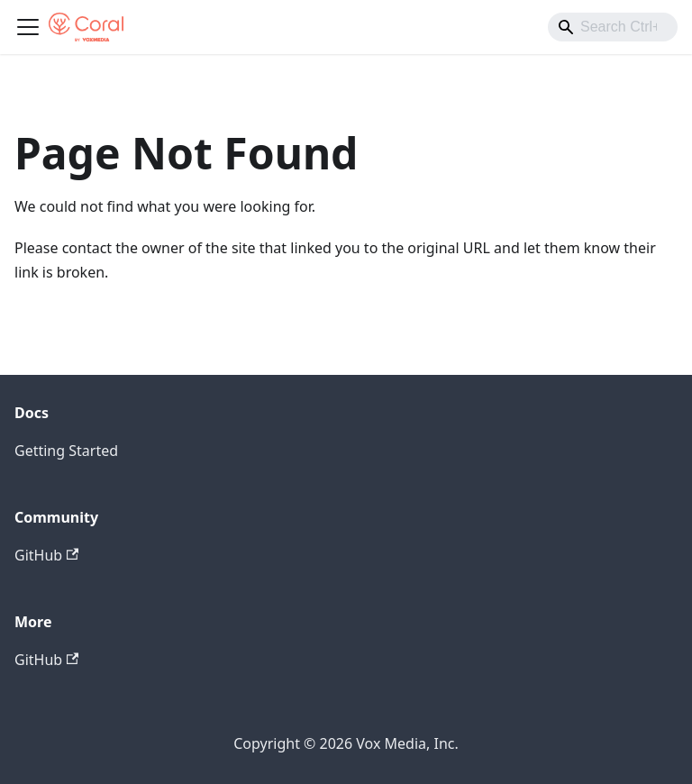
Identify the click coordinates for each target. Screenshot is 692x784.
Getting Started (66, 451)
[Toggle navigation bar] (28, 27)
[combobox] (613, 27)
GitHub (46, 555)
